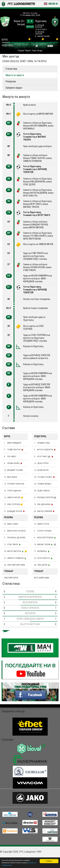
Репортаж (11, 81)
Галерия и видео (14, 88)
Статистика (11, 69)
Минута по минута (15, 75)
